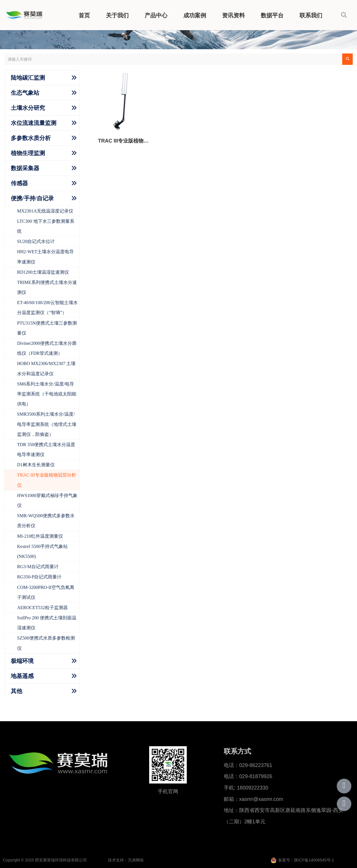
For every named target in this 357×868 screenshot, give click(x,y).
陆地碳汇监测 (28, 78)
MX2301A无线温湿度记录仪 (45, 211)
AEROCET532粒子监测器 (42, 608)
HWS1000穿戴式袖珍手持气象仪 (47, 500)
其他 (17, 691)
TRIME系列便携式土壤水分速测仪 (47, 287)
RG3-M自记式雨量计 (38, 567)
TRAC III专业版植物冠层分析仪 (47, 480)
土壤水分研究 (28, 108)
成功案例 (195, 15)
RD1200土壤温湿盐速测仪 (43, 272)
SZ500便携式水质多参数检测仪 (46, 643)
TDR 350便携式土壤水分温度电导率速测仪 (46, 450)
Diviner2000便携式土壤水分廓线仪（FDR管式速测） (47, 348)
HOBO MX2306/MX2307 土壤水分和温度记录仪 (46, 368)
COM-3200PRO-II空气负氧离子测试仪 (46, 592)
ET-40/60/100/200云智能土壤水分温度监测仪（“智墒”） (47, 308)
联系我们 (311, 15)
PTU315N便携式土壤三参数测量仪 (47, 328)
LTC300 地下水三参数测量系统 (46, 226)
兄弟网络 (136, 860)
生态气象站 (25, 93)
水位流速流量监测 (34, 123)
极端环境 (22, 661)
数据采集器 (25, 168)
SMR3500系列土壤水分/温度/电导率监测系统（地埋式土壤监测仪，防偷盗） (47, 424)
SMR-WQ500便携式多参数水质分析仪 (46, 521)
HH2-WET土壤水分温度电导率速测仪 (45, 257)
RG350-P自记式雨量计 (39, 577)
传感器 (19, 183)
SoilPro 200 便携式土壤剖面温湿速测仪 (47, 623)
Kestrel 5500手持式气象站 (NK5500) (42, 551)
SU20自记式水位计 (36, 241)
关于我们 (117, 15)
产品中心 (156, 15)
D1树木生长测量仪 (36, 465)
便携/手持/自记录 (32, 198)
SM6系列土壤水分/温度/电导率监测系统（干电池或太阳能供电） (47, 394)
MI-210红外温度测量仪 (40, 536)
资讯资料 (233, 15)
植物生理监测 (28, 153)
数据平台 (272, 15)
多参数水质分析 (31, 138)
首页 (84, 15)
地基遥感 (22, 676)
